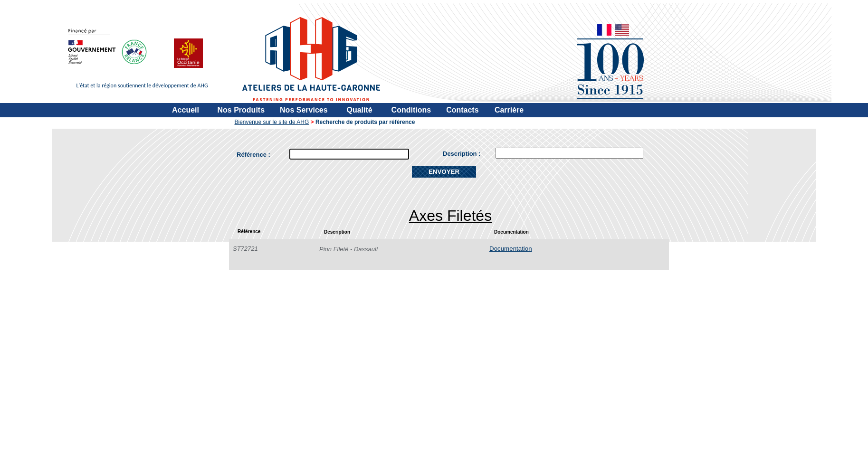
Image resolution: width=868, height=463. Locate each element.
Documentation (511, 249)
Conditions (411, 110)
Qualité (359, 110)
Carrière (509, 110)
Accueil (186, 110)
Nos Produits (241, 110)
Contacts (462, 110)
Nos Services (304, 110)
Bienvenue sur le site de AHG (272, 122)
